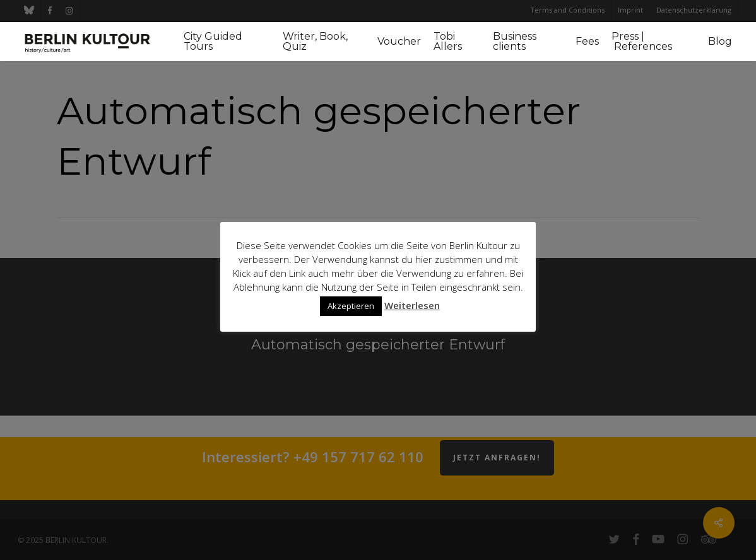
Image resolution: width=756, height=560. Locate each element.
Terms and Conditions (567, 10)
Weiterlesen (412, 305)
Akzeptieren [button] (351, 306)
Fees (587, 42)
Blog (720, 42)
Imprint (630, 10)
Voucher (399, 42)
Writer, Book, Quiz (315, 42)
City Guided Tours (213, 42)
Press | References (642, 42)
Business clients (515, 42)
